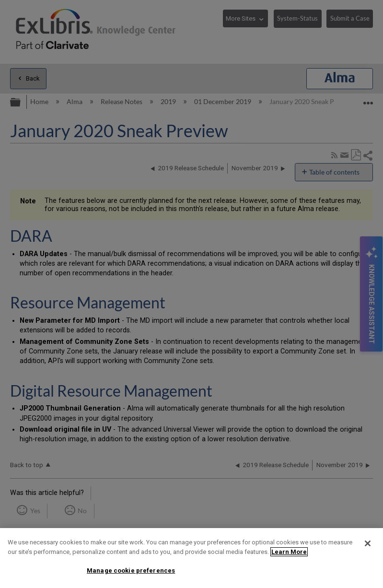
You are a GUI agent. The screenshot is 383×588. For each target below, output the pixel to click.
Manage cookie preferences (131, 570)
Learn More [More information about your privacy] (289, 552)
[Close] (368, 543)
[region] (191, 558)
